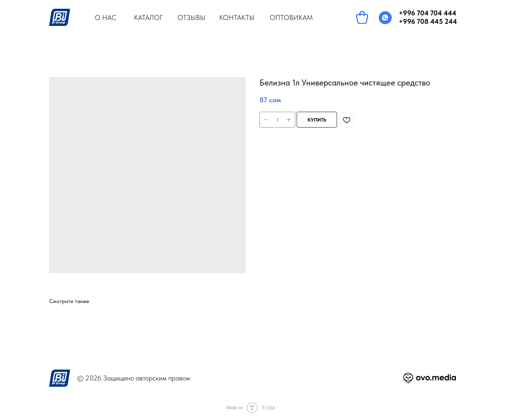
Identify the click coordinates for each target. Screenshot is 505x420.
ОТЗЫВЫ (191, 18)
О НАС (106, 18)
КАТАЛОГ (148, 18)
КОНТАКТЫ (237, 18)
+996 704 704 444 (427, 13)
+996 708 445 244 (428, 21)
